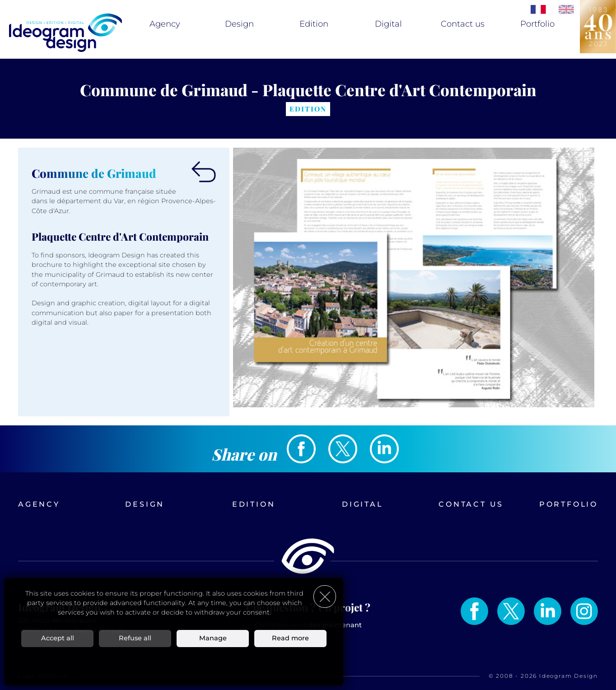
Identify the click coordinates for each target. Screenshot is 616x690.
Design (239, 24)
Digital (388, 24)
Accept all (58, 638)
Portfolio (537, 24)
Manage (213, 638)
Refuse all (135, 638)
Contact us (463, 24)
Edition (314, 24)
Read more (290, 638)
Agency (165, 24)
